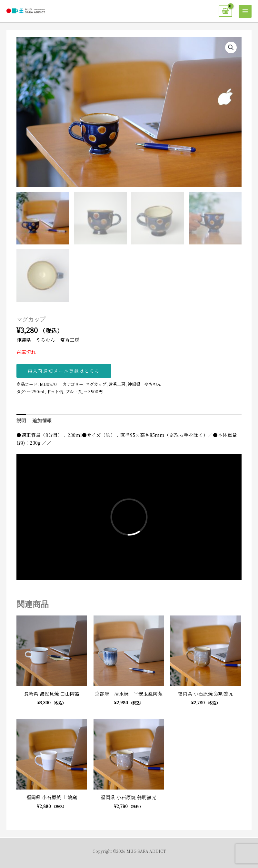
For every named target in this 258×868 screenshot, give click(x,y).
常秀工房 (117, 384)
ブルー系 (74, 392)
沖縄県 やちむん (144, 384)
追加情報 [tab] (42, 420)
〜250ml (36, 392)
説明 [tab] (21, 420)
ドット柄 (55, 392)
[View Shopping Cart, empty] (225, 11)
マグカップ (96, 384)
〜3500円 (93, 392)
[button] (231, 47)
